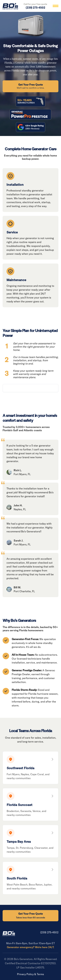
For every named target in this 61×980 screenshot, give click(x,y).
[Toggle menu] (56, 6)
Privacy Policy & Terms (30, 974)
